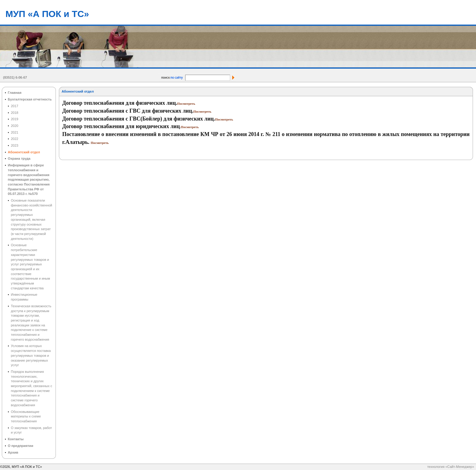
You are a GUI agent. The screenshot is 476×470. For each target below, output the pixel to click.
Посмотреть (186, 104)
